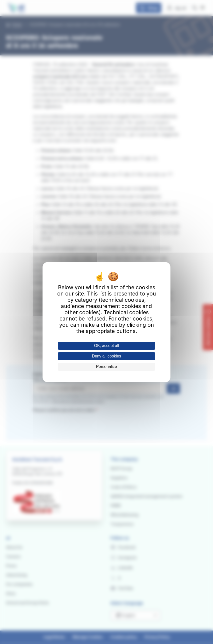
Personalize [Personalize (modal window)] (106, 367)
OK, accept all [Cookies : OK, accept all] (106, 346)
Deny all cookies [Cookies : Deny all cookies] (107, 356)
